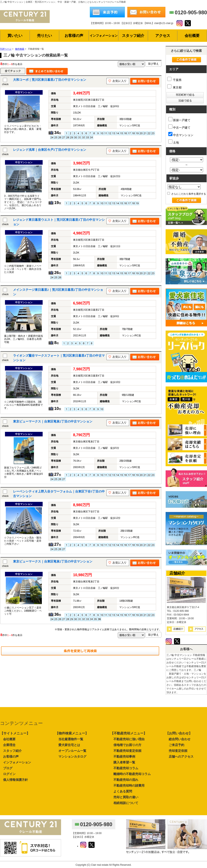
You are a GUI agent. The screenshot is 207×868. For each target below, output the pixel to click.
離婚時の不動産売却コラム (132, 774)
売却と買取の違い (126, 797)
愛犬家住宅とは (69, 745)
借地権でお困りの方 (127, 745)
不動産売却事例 (124, 756)
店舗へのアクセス (181, 756)
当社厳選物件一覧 (71, 739)
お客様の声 (11, 756)
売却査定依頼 (178, 751)
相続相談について (126, 803)
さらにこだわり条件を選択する (187, 194)
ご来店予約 (176, 745)
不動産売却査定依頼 (127, 751)
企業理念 (9, 745)
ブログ (8, 768)
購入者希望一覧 (124, 762)
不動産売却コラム (126, 768)
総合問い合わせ (180, 739)
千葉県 (174, 80)
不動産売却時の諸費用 (129, 785)
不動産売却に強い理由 (129, 739)
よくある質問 (123, 791)
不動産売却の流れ (126, 780)
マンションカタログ (72, 756)
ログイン (9, 774)
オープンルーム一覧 (72, 751)
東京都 (174, 87)
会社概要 (9, 739)
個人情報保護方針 (16, 780)
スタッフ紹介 (12, 751)
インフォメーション (17, 762)
